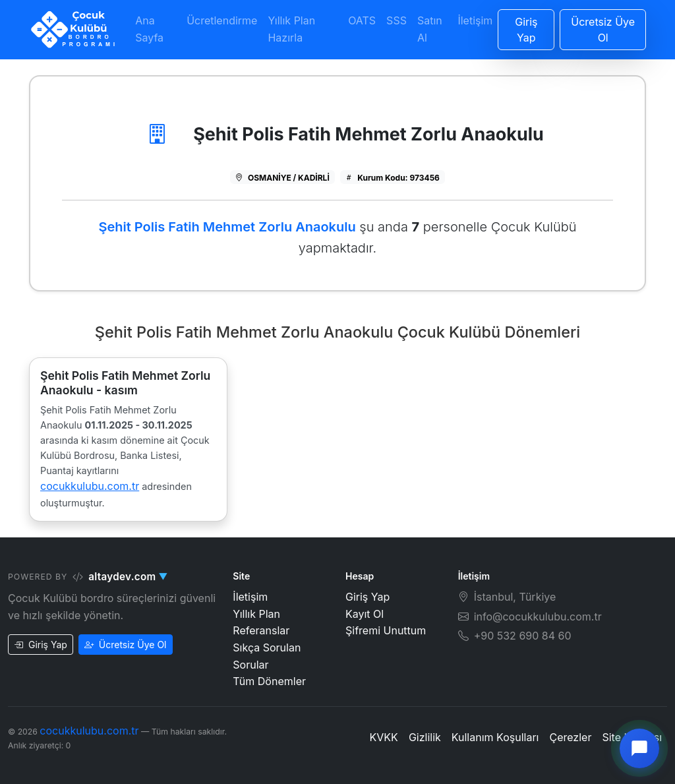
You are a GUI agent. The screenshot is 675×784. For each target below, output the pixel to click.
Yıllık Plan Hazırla (291, 29)
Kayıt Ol (365, 614)
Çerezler (570, 737)
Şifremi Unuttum (386, 630)
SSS (396, 20)
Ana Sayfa (149, 29)
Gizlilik (425, 737)
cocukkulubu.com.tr (90, 486)
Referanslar (261, 630)
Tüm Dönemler (269, 681)
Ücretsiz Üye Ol (126, 645)
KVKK (384, 737)
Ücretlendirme (222, 20)
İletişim (475, 20)
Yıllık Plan (256, 614)
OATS (362, 20)
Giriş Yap (41, 645)
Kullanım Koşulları (495, 737)
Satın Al (430, 29)
